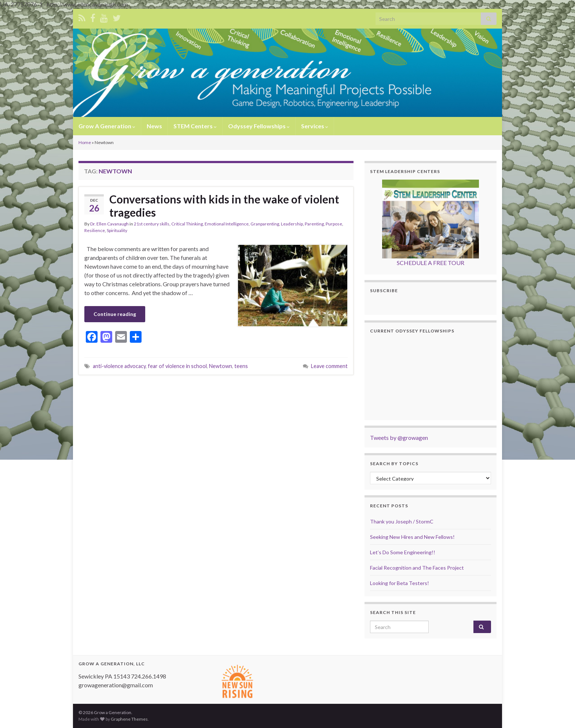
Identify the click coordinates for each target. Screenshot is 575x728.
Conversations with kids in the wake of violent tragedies (224, 206)
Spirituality (117, 230)
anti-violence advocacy (119, 366)
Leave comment (329, 366)
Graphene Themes (129, 719)
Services (315, 126)
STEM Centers (195, 126)
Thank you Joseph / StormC (402, 521)
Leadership (292, 224)
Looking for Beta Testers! (400, 583)
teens (241, 366)
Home (85, 142)
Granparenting (265, 224)
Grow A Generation (107, 126)
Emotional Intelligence (227, 224)
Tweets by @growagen (399, 437)
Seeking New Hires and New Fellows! (412, 537)
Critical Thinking (187, 224)
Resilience (95, 230)
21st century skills (152, 224)
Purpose (334, 224)
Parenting (314, 224)
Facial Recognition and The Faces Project (417, 568)
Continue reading (115, 314)
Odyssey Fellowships (259, 126)
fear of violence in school (177, 366)
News (154, 126)
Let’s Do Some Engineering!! (403, 552)
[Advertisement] (216, 395)
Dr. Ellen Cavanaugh (109, 224)
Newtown (221, 366)
